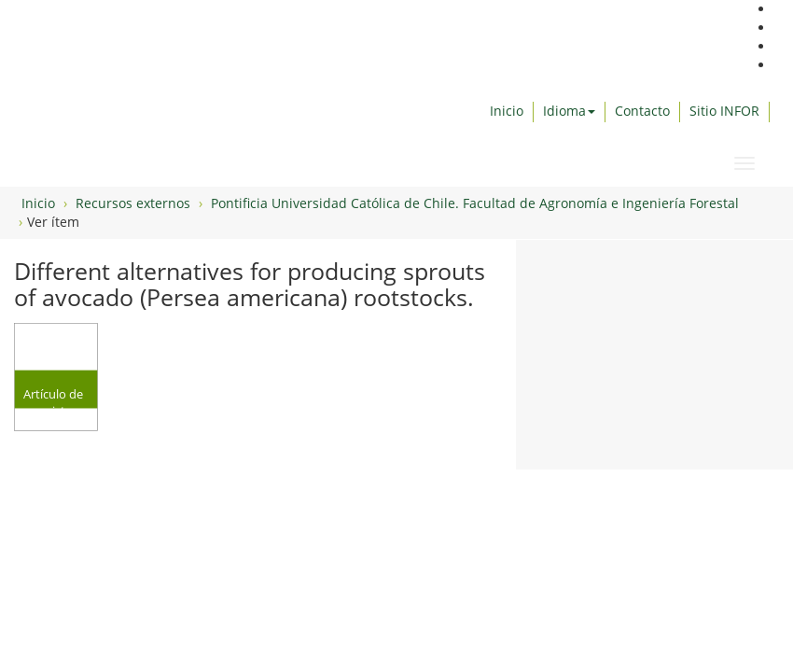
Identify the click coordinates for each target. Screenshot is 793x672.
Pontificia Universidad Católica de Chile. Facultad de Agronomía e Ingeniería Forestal (475, 203)
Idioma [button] (569, 111)
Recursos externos (133, 203)
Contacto (642, 111)
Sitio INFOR (724, 111)
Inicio (507, 111)
